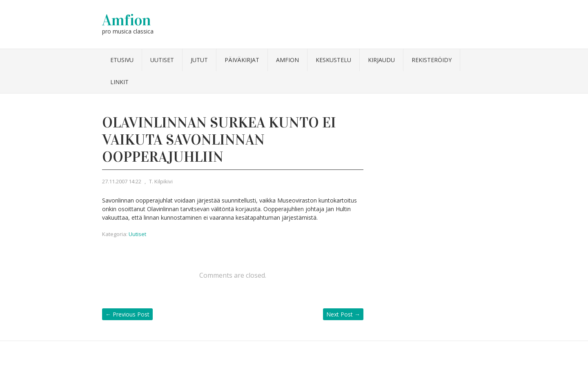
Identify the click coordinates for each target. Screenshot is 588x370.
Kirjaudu (381, 60)
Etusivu (122, 60)
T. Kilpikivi (161, 181)
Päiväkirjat (242, 60)
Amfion (127, 20)
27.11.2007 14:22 (122, 181)
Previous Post (127, 314)
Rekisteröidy (432, 60)
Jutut (199, 60)
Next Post (343, 314)
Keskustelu (333, 60)
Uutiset (162, 60)
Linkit (119, 82)
